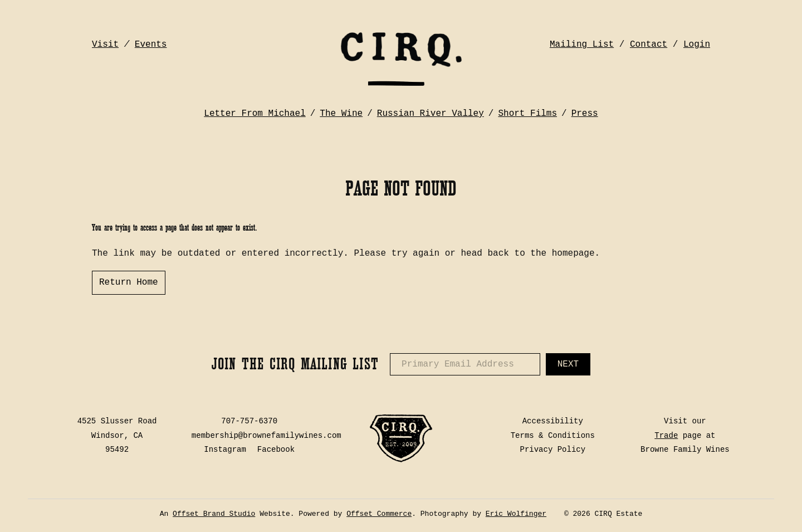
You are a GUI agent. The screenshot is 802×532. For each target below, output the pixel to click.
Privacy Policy (553, 450)
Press (585, 114)
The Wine (341, 114)
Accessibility (553, 421)
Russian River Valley (431, 114)
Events (151, 45)
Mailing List (582, 45)
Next (568, 364)
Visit (105, 45)
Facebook (276, 450)
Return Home (129, 282)
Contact (649, 45)
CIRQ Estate (401, 58)
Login (697, 45)
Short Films (527, 114)
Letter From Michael (255, 114)
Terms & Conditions (553, 436)
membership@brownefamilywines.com (266, 436)
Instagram (225, 450)
